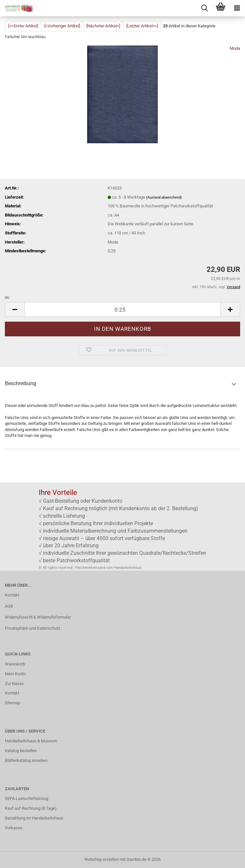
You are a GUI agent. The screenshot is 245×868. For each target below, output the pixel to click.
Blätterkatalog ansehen (26, 760)
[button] (15, 309)
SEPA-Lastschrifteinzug (27, 798)
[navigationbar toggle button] (237, 8)
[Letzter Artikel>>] (142, 26)
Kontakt (12, 595)
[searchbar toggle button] (204, 8)
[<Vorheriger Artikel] (62, 26)
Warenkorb (15, 664)
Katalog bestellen (21, 751)
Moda (235, 48)
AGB (9, 606)
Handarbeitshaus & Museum (31, 741)
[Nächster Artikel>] (103, 26)
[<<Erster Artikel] (23, 26)
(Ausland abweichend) (164, 197)
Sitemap (13, 703)
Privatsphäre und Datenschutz (33, 628)
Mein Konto (15, 674)
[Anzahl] (122, 309)
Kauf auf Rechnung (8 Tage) (31, 808)
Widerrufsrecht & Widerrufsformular (38, 617)
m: (7, 297)
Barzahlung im (18, 818)
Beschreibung (20, 383)
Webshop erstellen (102, 859)
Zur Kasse (14, 684)
